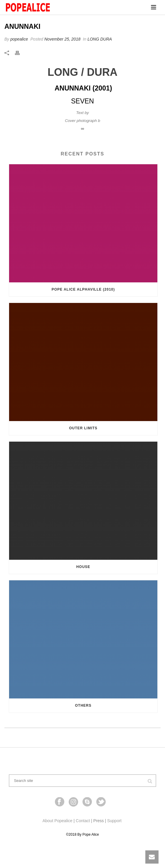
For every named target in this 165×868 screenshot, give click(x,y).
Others (83, 706)
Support (114, 821)
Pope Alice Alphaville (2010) (83, 289)
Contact (83, 821)
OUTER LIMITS (83, 428)
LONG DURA (100, 39)
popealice (19, 39)
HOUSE (83, 567)
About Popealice (58, 821)
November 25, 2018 (62, 39)
